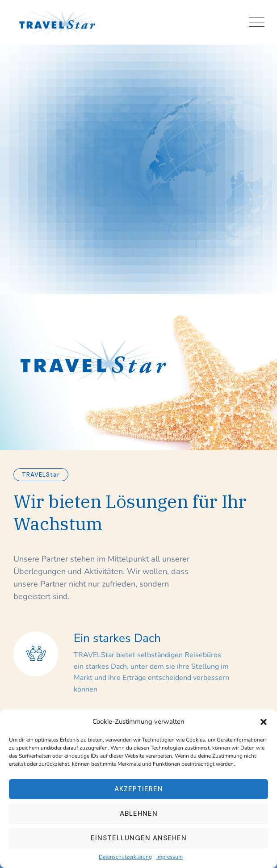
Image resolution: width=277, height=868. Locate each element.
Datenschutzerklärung (125, 857)
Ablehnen (139, 813)
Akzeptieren (139, 789)
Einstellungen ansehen (139, 838)
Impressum (170, 857)
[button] (264, 721)
